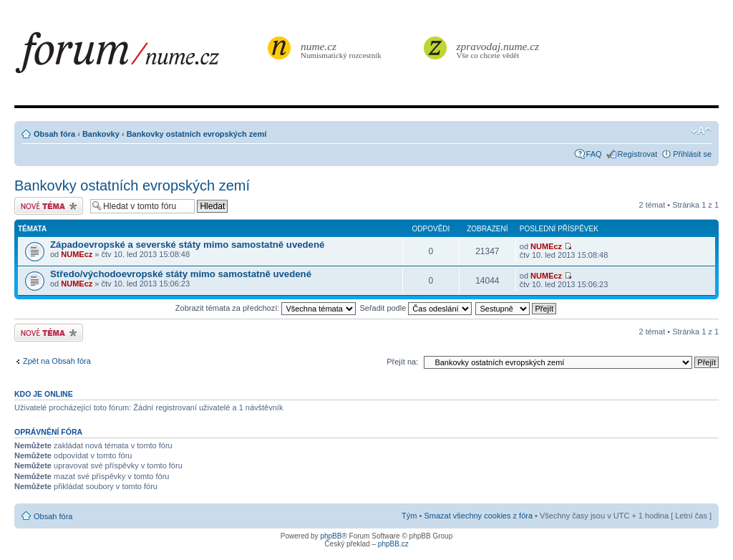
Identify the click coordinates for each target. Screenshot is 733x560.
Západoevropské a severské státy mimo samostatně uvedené (187, 245)
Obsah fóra (54, 134)
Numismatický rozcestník (343, 50)
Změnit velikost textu (701, 131)
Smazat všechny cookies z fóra (478, 516)
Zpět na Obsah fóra (57, 361)
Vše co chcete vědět (498, 50)
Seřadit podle (416, 308)
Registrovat (638, 154)
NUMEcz (77, 254)
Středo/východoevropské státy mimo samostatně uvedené (181, 274)
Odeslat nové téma (49, 206)
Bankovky (101, 134)
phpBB (331, 536)
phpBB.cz (393, 544)
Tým (409, 516)
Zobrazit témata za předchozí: (266, 308)
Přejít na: (402, 362)
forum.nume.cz (140, 57)
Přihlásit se (692, 154)
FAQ (594, 154)
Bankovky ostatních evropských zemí (197, 134)
